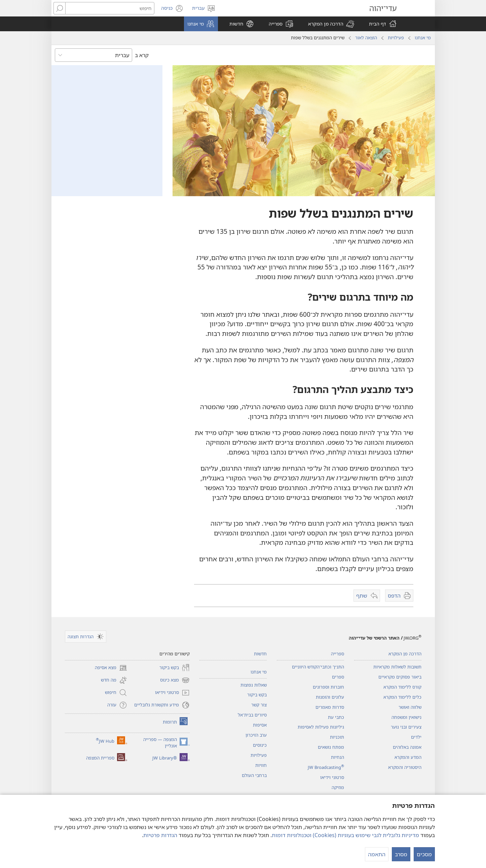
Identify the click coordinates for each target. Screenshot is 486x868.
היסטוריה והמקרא (405, 767)
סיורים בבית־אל (252, 715)
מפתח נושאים (331, 747)
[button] (331, 24)
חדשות (260, 654)
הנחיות (338, 757)
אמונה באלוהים (407, 747)
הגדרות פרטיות (160, 835)
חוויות (261, 765)
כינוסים (260, 745)
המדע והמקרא (408, 757)
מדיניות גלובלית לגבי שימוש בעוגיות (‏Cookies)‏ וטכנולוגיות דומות (345, 835)
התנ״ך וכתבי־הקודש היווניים (318, 667)
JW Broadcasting (326, 767)
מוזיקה (338, 787)
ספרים (338, 677)
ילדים (416, 737)
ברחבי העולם (254, 775)
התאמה (377, 854)
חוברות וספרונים (328, 687)
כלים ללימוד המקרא (402, 697)
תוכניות (337, 737)
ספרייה (338, 654)
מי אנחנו (423, 38)
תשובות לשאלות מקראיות (397, 667)
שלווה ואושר (410, 707)
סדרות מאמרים (330, 707)
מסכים (424, 854)
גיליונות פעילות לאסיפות (321, 727)
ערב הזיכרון (256, 735)
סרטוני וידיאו (332, 777)
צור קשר (259, 705)
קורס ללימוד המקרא (402, 687)
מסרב (401, 854)
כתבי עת (336, 717)
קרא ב (142, 55)
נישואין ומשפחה (406, 717)
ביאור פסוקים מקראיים (400, 677)
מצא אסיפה (111, 668)
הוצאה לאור (366, 38)
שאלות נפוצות (254, 685)
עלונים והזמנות (330, 697)
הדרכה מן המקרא (405, 654)
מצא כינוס (175, 680)
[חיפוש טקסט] (110, 8)
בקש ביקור (257, 695)
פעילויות (396, 38)
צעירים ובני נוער (406, 727)
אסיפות (260, 725)
